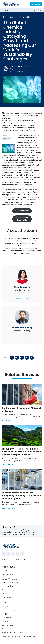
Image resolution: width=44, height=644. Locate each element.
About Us (5, 590)
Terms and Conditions (10, 629)
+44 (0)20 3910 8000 (12, 579)
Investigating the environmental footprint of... (19, 532)
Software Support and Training (12, 632)
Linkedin (19, 298)
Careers (5, 606)
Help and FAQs (7, 597)
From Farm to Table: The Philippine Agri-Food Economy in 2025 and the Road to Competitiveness (22, 452)
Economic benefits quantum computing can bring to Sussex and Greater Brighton (22, 496)
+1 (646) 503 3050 (12, 582)
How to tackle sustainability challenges (16, 530)
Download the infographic (22, 219)
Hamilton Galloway (22, 327)
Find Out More (9, 421)
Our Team (6, 594)
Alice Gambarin (22, 287)
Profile (26, 298)
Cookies (5, 621)
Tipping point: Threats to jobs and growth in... (18, 534)
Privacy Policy (7, 618)
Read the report (22, 211)
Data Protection (7, 625)
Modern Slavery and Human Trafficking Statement (19, 636)
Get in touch (36, 4)
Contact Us (6, 571)
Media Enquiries (7, 574)
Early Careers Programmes (11, 610)
